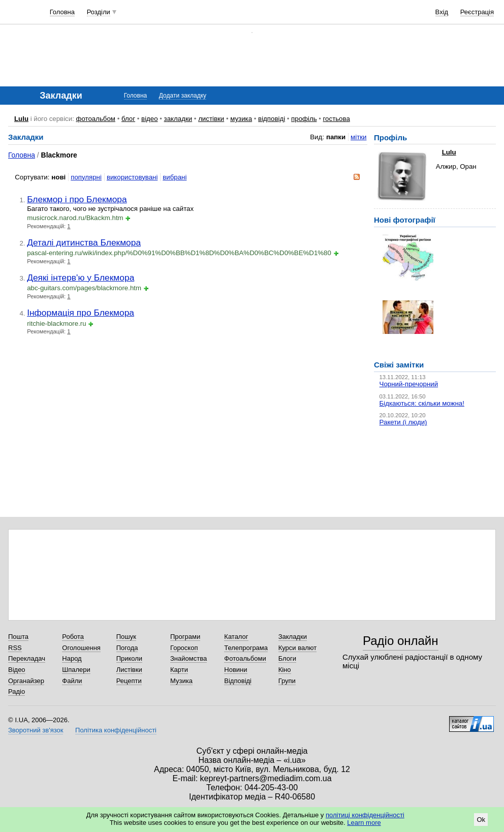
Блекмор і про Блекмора (77, 199)
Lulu (21, 119)
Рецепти (129, 681)
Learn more (364, 823)
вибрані (175, 177)
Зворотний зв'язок (36, 730)
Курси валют (298, 648)
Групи (287, 681)
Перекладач (27, 658)
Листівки (129, 670)
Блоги (287, 658)
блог (128, 119)
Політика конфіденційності (116, 730)
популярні (86, 177)
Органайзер (26, 681)
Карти (179, 670)
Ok (481, 820)
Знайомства (188, 658)
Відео (17, 670)
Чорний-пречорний (409, 384)
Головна (62, 12)
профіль (304, 119)
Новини (235, 670)
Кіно (285, 670)
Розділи (99, 12)
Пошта (18, 637)
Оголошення (81, 648)
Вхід (442, 12)
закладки (178, 119)
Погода (127, 648)
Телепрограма (246, 648)
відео (150, 119)
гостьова (337, 119)
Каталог (236, 637)
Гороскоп (184, 648)
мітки (358, 137)
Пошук (126, 637)
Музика (181, 681)
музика (241, 119)
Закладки (293, 637)
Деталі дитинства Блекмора (84, 242)
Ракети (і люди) (403, 422)
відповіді (272, 119)
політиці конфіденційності (365, 815)
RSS (15, 648)
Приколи (129, 658)
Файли (72, 681)
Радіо (17, 691)
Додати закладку (183, 96)
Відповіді (238, 681)
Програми (185, 637)
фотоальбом (96, 119)
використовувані (132, 177)
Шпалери (76, 670)
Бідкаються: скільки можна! (422, 403)
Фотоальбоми (245, 658)
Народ (72, 658)
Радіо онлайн (401, 641)
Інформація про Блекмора (81, 313)
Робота (73, 637)
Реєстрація (477, 12)
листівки (211, 119)
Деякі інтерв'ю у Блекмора (81, 278)
